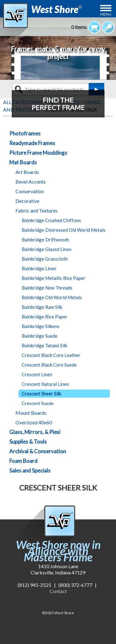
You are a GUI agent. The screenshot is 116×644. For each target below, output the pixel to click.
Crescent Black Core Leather (51, 355)
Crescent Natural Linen (45, 384)
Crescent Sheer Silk (41, 394)
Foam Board (23, 461)
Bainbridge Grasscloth (45, 259)
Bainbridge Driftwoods (45, 240)
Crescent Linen (37, 374)
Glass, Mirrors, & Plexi (35, 432)
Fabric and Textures (37, 210)
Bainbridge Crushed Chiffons (51, 220)
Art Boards (27, 172)
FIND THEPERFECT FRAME (58, 104)
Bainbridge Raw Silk (42, 307)
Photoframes (25, 133)
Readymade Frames (32, 143)
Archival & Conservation (38, 451)
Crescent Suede (38, 403)
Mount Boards (31, 413)
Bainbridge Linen (39, 268)
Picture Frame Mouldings (38, 153)
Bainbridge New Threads (47, 288)
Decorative (27, 201)
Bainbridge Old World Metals (52, 297)
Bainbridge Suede (40, 336)
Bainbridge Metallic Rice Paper (54, 278)
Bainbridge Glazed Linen (47, 249)
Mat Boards (23, 162)
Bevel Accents (31, 182)
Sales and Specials (30, 470)
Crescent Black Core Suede (49, 365)
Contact (58, 591)
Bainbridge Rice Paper (45, 317)
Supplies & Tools (28, 442)
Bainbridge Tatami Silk (44, 345)
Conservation (30, 191)
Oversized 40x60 (34, 422)
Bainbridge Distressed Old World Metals (64, 230)
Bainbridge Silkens (41, 326)
